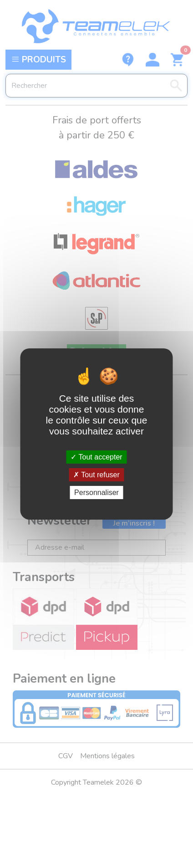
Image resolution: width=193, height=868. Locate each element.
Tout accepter (96, 457)
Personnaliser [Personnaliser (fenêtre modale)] (96, 493)
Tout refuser (96, 475)
